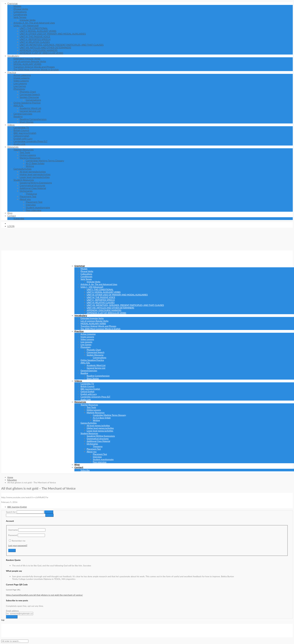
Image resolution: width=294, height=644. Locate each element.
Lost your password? (18, 545)
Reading (18, 117)
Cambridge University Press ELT (30, 141)
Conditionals (20, 15)
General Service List (30, 111)
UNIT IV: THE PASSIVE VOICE (35, 37)
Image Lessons (21, 78)
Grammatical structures (32, 186)
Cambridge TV (21, 128)
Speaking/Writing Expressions (36, 183)
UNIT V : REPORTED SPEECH (35, 39)
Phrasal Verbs (21, 9)
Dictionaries (26, 191)
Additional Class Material (33, 188)
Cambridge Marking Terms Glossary (45, 161)
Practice (12, 72)
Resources (13, 147)
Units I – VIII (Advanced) (26, 26)
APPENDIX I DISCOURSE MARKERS (39, 50)
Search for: (11, 512)
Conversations (33, 100)
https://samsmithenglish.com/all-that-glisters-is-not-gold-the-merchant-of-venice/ (44, 595)
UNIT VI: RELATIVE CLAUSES (35, 42)
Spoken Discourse (29, 97)
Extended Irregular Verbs (27, 59)
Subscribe (19, 219)
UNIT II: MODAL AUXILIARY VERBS (38, 31)
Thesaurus (31, 194)
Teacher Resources (24, 150)
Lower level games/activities (35, 177)
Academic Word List (30, 108)
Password (13, 535)
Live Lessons (20, 83)
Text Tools (25, 152)
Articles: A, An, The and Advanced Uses (34, 23)
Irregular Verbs (28, 20)
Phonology (19, 89)
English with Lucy (23, 139)
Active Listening (22, 75)
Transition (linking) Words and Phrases (34, 67)
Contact (12, 216)
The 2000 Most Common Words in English (36, 70)
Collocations (20, 12)
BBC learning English (25, 133)
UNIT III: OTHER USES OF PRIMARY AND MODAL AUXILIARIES (53, 34)
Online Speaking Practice (27, 103)
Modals (17, 6)
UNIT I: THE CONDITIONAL (34, 28)
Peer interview (34, 210)
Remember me (19, 541)
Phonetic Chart (28, 92)
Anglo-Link (19, 144)
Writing (30, 166)
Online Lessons (28, 155)
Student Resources (24, 180)
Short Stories (26, 122)
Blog (10, 213)
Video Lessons (21, 81)
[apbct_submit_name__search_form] (49, 515)
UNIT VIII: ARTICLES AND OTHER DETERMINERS (45, 48)
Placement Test (28, 197)
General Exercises (23, 114)
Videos (11, 125)
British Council (21, 130)
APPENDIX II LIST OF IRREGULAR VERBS (41, 53)
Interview (31, 205)
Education (12, 480)
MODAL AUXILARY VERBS (27, 64)
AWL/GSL (19, 106)
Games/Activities (22, 169)
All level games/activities (33, 172)
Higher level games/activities (35, 174)
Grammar (13, 4)
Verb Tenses (20, 17)
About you (25, 199)
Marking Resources (30, 158)
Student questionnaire (38, 208)
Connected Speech (30, 95)
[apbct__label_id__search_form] (26, 515)
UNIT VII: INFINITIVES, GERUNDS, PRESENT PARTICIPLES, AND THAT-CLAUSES (62, 45)
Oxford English (21, 136)
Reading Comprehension (33, 119)
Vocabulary (13, 56)
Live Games (20, 86)
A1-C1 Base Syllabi (35, 163)
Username (13, 530)
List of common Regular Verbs (30, 61)
